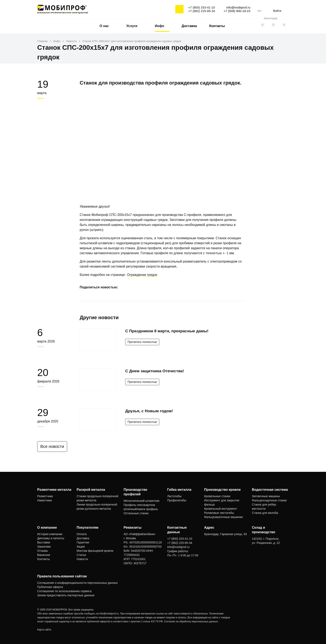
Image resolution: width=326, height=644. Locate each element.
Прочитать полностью (142, 342)
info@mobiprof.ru (109, 614)
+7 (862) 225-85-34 (202, 11)
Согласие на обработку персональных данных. (191, 622)
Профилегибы (177, 500)
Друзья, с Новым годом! (149, 411)
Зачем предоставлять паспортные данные (66, 595)
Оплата (82, 534)
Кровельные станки (217, 496)
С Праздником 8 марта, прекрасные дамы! (167, 331)
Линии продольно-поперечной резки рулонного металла (97, 507)
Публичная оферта (50, 587)
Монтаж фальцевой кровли (95, 551)
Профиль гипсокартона (139, 505)
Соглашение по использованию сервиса (64, 591)
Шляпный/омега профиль (141, 509)
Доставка (189, 26)
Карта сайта (44, 630)
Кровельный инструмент (221, 509)
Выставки (44, 542)
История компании (50, 534)
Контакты (217, 26)
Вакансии (44, 555)
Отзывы (43, 551)
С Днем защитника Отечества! (155, 371)
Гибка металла (179, 490)
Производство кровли (222, 490)
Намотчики (44, 500)
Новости (82, 559)
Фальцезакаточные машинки (224, 517)
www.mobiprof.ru (183, 614)
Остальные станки (136, 513)
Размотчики (45, 496)
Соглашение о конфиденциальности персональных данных (77, 583)
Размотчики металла (54, 490)
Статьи (81, 555)
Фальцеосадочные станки (269, 500)
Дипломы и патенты (51, 538)
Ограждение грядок (142, 275)
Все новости (54, 446)
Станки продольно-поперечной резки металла (98, 498)
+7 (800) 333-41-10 (202, 7)
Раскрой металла (91, 490)
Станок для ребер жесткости (264, 507)
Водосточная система (270, 490)
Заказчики (44, 547)
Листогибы (174, 496)
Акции (81, 547)
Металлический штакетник (141, 501)
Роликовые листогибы (219, 513)
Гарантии (83, 542)
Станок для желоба (265, 513)
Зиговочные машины (266, 496)
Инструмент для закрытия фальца (222, 502)
